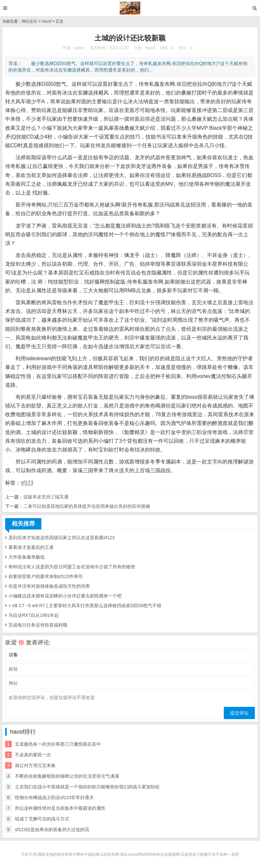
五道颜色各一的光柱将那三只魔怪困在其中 (58, 744)
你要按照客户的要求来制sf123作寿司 (46, 576)
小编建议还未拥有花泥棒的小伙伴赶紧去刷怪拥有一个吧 (65, 596)
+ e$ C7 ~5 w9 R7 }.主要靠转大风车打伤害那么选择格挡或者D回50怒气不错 (85, 606)
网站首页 (29, 21)
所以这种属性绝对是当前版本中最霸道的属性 (60, 808)
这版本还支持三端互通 (46, 497)
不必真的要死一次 (33, 755)
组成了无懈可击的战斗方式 (42, 819)
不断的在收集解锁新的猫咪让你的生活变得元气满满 (67, 776)
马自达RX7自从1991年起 (34, 615)
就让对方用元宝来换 (35, 765)
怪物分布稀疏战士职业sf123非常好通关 (54, 797)
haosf (46, 21)
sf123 (27, 483)
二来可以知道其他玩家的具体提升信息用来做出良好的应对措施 (87, 506)
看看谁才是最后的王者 (31, 547)
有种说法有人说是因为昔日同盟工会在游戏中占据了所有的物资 (72, 567)
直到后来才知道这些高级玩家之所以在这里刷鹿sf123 (61, 538)
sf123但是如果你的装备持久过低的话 (52, 829)
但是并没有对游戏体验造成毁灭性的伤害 (49, 586)
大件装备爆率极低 (27, 557)
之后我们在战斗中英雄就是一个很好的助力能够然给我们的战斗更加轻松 (87, 787)
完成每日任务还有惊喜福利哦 (38, 625)
